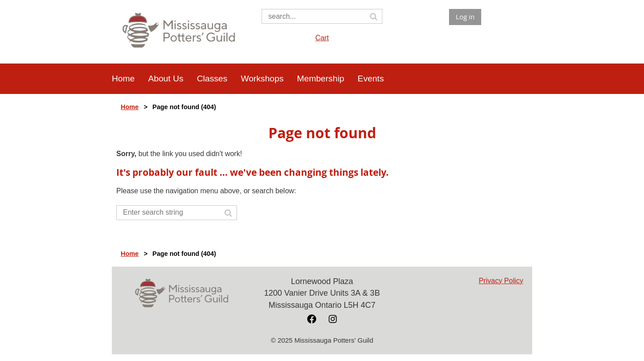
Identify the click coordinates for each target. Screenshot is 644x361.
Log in (465, 17)
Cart (322, 38)
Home (130, 107)
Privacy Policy (501, 281)
